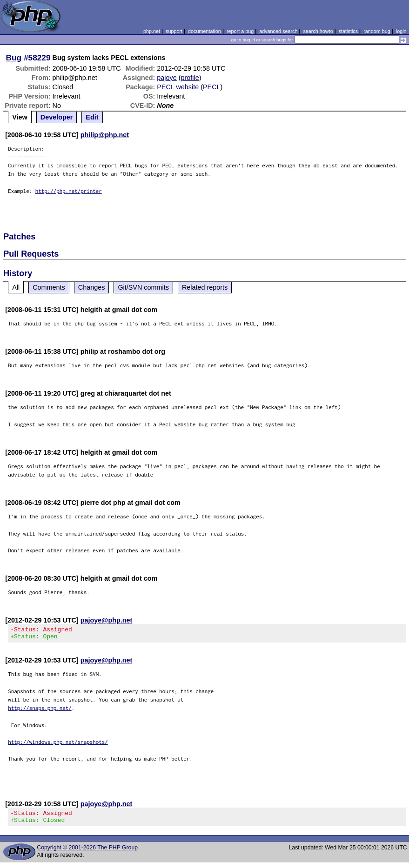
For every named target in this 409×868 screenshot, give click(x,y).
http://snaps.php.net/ (40, 711)
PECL (212, 87)
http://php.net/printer (69, 191)
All (16, 287)
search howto (318, 31)
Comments (49, 287)
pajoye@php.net (107, 620)
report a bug (240, 31)
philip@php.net (105, 135)
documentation (204, 31)
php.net (152, 31)
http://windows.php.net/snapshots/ (58, 745)
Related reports (205, 287)
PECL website (178, 87)
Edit (92, 117)
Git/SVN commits (143, 287)
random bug (377, 31)
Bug (14, 58)
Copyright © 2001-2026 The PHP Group (87, 853)
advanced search (278, 31)
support (174, 31)
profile (190, 78)
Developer (57, 117)
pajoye (167, 78)
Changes (92, 287)
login (401, 31)
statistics (348, 31)
